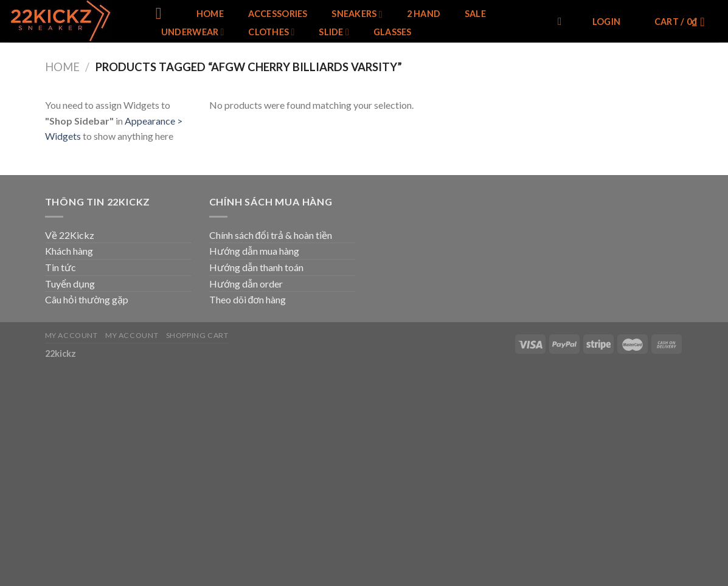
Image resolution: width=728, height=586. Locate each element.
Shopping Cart (197, 335)
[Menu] (164, 14)
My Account (71, 335)
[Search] (563, 22)
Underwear (193, 32)
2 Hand (424, 14)
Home (210, 14)
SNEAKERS (357, 14)
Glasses (393, 32)
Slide (334, 32)
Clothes (271, 32)
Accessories (278, 14)
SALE (475, 14)
